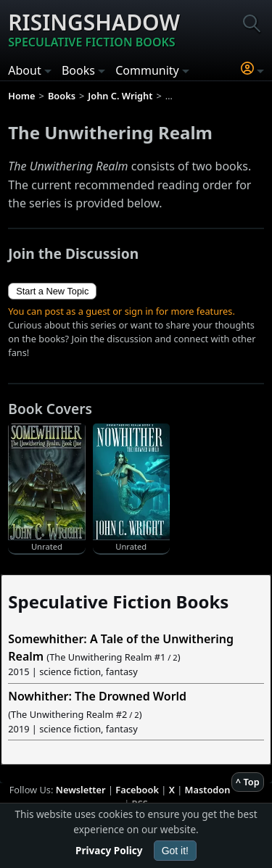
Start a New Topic (52, 291)
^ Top (248, 782)
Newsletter (81, 790)
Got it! (175, 851)
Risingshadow (94, 29)
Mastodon (208, 790)
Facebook (137, 790)
